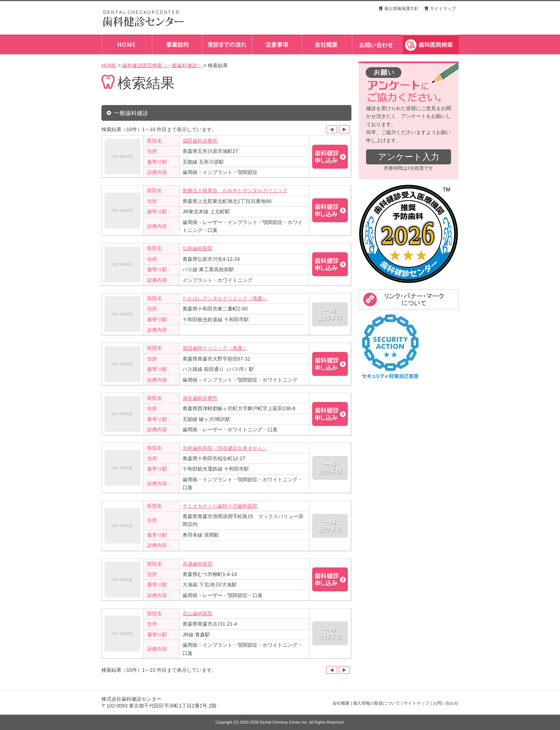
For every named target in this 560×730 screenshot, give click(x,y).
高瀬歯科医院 (197, 564)
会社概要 (341, 703)
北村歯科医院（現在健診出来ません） (225, 448)
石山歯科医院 (197, 614)
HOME (109, 65)
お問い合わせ (446, 703)
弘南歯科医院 (197, 248)
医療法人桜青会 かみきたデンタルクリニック (235, 190)
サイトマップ (443, 9)
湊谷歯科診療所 (200, 398)
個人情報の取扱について (376, 703)
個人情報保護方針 (401, 9)
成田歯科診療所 (200, 141)
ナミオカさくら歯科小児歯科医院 (220, 506)
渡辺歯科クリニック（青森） (215, 348)
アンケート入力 (409, 157)
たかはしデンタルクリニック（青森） (225, 298)
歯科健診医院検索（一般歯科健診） (162, 65)
